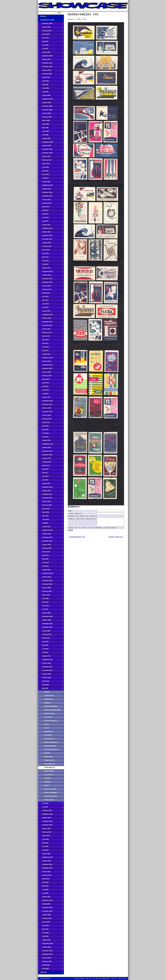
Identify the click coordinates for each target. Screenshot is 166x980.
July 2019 (50, 567)
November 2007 (50, 64)
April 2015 (50, 384)
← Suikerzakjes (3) (76, 539)
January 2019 (50, 545)
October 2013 (50, 319)
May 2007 (50, 42)
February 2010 (50, 161)
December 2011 (50, 240)
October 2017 (50, 491)
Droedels (47, 753)
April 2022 (50, 685)
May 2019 (50, 560)
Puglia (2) (47, 703)
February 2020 (50, 592)
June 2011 (50, 218)
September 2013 (50, 315)
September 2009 (50, 143)
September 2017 (50, 488)
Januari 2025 (50, 915)
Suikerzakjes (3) (49, 764)
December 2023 (50, 869)
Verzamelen (48, 735)
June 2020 (50, 606)
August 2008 (50, 96)
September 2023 (50, 858)
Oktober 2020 (50, 621)
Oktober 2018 (50, 534)
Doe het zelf (48, 717)
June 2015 (50, 391)
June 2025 (50, 933)
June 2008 (50, 89)
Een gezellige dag (50, 746)
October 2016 (50, 448)
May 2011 (50, 215)
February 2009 (50, 118)
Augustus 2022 (50, 811)
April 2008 (50, 82)
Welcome (50, 17)
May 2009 (50, 128)
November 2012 (50, 279)
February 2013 (50, 290)
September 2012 (50, 272)
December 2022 (50, 826)
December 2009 (50, 154)
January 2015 (50, 373)
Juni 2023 (50, 847)
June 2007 (50, 46)
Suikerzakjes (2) (49, 760)
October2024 (50, 905)
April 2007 (50, 39)
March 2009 (50, 121)
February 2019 (50, 549)
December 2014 (50, 369)
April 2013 (50, 297)
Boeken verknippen (51, 793)
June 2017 (50, 477)
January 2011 (50, 200)
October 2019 (50, 578)
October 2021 (50, 664)
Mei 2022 (50, 689)
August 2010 (50, 182)
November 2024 (50, 908)
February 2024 (50, 876)
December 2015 (50, 412)
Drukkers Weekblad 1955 (52, 710)
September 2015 (50, 402)
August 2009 (50, 139)
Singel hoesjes (49, 771)
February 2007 (50, 31)
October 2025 (50, 948)
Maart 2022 (50, 682)
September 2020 (50, 617)
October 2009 (50, 146)
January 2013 (50, 286)
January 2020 (50, 588)
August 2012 (50, 269)
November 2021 (50, 667)
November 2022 (50, 822)
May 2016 (50, 430)
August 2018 (50, 527)
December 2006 (50, 24)
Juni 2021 (50, 649)
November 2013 (50, 322)
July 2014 (50, 351)
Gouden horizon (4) (51, 796)
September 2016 (50, 445)
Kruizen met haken (50, 789)
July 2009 (50, 136)
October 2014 (50, 362)
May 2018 (50, 517)
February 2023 (50, 833)
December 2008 (50, 110)
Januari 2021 (50, 632)
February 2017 (50, 463)
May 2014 (50, 344)
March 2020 (50, 596)
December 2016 (50, 455)
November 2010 (50, 193)
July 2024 (50, 894)
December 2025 (50, 955)
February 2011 (50, 204)
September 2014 (50, 358)
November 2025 (50, 951)
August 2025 (50, 941)
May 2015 (50, 387)
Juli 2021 (50, 653)
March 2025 (50, 923)
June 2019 (50, 563)
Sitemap (81, 978)
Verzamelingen (49, 696)
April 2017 (50, 470)
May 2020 (50, 603)
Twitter (114, 978)
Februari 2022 (50, 678)
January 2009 (50, 114)
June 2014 (50, 348)
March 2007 (50, 35)
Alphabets (50, 973)
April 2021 (50, 642)
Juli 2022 (50, 808)
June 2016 (50, 434)
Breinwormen (49, 699)
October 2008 (50, 103)
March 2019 (50, 552)
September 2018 (50, 531)
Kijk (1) (47, 724)
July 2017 (50, 481)
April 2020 (50, 599)
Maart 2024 (50, 879)
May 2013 (50, 301)
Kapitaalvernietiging (51, 706)
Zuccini (47, 785)
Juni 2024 (50, 890)
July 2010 (50, 179)
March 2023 (50, 836)
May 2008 (50, 85)
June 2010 (50, 175)
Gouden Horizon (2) (51, 721)
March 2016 (50, 423)
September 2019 (50, 574)
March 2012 (50, 251)
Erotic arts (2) (49, 800)
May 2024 (50, 887)
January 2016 (50, 416)
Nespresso (48, 782)
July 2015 (50, 394)
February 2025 (50, 919)
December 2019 (50, 585)
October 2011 (50, 233)
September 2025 (50, 944)
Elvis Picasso (49, 775)
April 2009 (50, 125)
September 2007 (50, 56)
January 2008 (50, 71)
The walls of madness (51, 749)
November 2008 (50, 107)
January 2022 (50, 675)
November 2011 (50, 236)
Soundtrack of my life (50, 21)
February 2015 (50, 376)
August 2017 (50, 484)
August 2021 (50, 657)
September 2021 (50, 660)
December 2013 (50, 326)
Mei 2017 (50, 473)
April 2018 (50, 513)
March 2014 (50, 337)
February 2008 (50, 74)
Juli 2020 (50, 610)
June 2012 (50, 261)
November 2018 (50, 538)
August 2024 (50, 897)
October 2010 (50, 189)
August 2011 (50, 225)
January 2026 (50, 959)
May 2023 (50, 844)
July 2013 (50, 308)
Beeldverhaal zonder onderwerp (51, 743)
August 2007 (50, 53)
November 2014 (50, 366)
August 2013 (50, 312)
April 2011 (50, 211)
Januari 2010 (50, 157)
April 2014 (50, 340)
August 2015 (50, 398)
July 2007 (50, 49)
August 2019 (50, 570)
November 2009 (50, 150)
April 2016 (50, 427)
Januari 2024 (50, 872)
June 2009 (50, 132)
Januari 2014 (50, 330)
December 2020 (50, 628)
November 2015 (50, 405)
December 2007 (50, 67)
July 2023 (50, 851)
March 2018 (50, 509)
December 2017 (50, 499)
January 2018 (50, 502)
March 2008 (50, 78)
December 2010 (50, 197)
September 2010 (50, 186)
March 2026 (50, 966)
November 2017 (50, 495)
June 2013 (50, 304)
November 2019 (50, 581)
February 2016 (50, 419)
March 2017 (50, 466)
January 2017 (50, 459)
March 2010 (50, 164)
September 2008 (50, 100)
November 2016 (50, 452)
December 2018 (50, 542)
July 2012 (50, 265)
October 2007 (50, 60)
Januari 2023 (50, 829)
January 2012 (50, 243)
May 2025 (50, 930)
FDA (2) (47, 692)
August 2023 (50, 854)
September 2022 (50, 815)
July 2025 (50, 937)
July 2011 (50, 222)
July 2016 (50, 437)
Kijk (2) (47, 728)
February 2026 (50, 962)
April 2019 (50, 556)
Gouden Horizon (50, 713)
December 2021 (50, 671)
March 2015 (50, 380)
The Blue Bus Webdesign (101, 978)
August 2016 (50, 441)
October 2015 (50, 409)
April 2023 (50, 840)
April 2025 (50, 926)
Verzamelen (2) (49, 739)
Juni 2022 (50, 804)
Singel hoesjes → (116, 539)
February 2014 (50, 333)
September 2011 (50, 229)
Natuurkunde (49, 731)
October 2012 (50, 276)
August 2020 (50, 614)
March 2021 (50, 639)
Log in (88, 978)
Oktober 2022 (50, 818)
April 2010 (50, 168)
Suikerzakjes (48, 757)
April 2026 (50, 969)
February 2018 (50, 506)
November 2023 (50, 865)
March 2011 (50, 207)
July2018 (50, 524)
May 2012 (50, 258)
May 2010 (50, 171)
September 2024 (50, 901)
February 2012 (50, 247)
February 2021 (50, 635)
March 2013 (50, 294)
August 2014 (50, 355)
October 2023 (50, 862)
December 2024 (50, 912)
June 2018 (50, 520)
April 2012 (50, 254)
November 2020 (50, 624)
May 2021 (50, 646)
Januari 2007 (50, 28)
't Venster (47, 778)
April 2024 (50, 883)
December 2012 (50, 283)
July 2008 (50, 92)
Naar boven (122, 978)
